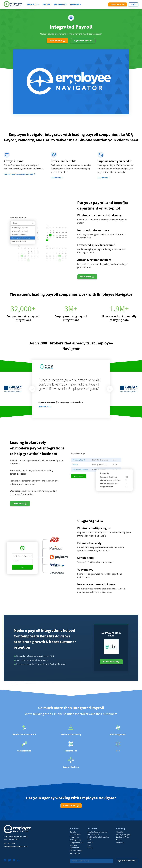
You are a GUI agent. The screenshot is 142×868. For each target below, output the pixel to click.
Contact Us (120, 843)
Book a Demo (116, 4)
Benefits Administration (76, 833)
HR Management (76, 851)
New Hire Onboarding (74, 847)
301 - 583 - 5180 (9, 843)
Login (133, 4)
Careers (119, 840)
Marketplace (60, 4)
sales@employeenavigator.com (16, 846)
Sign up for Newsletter (127, 861)
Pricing (46, 4)
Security (90, 842)
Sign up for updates (83, 41)
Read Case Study (111, 662)
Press (89, 845)
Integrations (75, 837)
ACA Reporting (75, 840)
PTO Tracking (75, 853)
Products (32, 4)
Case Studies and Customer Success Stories (98, 833)
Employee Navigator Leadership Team (124, 836)
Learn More (44, 407)
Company (75, 4)
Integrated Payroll (77, 843)
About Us (120, 832)
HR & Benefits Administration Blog (98, 838)
